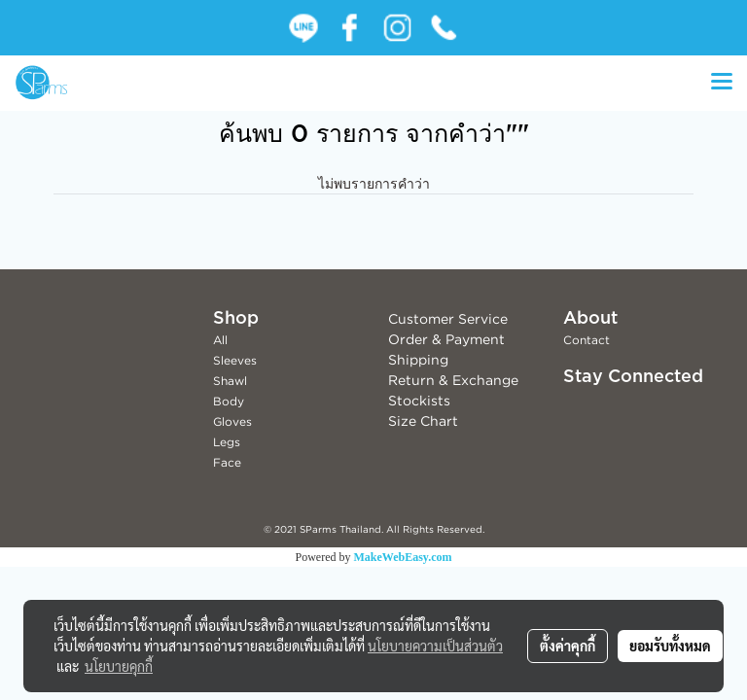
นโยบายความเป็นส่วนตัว (435, 646)
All (220, 340)
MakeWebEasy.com (403, 557)
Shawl (230, 381)
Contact (587, 340)
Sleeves (235, 360)
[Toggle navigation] (722, 83)
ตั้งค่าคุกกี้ (568, 646)
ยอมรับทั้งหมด (670, 646)
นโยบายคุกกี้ (119, 666)
